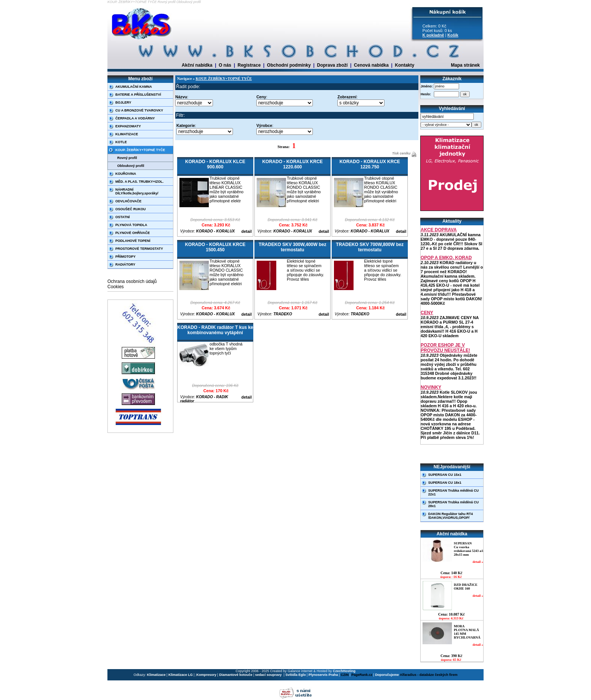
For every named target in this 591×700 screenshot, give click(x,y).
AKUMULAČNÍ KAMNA (134, 87)
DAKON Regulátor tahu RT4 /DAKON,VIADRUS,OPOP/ (451, 516)
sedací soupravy (269, 675)
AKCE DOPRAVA (439, 230)
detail (247, 231)
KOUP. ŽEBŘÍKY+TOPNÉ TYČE (140, 150)
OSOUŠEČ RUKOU (131, 209)
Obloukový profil (131, 166)
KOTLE (121, 142)
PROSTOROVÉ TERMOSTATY (139, 249)
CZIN (345, 675)
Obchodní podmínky (289, 65)
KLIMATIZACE (127, 134)
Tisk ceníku (401, 153)
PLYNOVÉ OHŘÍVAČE (133, 233)
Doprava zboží (332, 65)
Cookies (116, 287)
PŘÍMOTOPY (126, 257)
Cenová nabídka (371, 65)
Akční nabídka (197, 65)
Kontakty (405, 65)
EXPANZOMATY (128, 126)
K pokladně (433, 35)
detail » (478, 562)
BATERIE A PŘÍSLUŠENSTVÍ (138, 95)
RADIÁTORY (125, 264)
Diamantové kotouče (236, 675)
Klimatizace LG (181, 675)
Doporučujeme (387, 675)
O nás (225, 65)
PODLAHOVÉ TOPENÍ (133, 241)
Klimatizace (156, 675)
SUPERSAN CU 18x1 (445, 483)
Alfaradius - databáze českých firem (429, 675)
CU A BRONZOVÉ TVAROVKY (139, 110)
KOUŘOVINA (126, 174)
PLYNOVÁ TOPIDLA (131, 225)
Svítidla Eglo (295, 675)
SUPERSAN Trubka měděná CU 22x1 (453, 492)
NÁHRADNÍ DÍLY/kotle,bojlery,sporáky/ (137, 191)
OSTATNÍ (122, 217)
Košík (453, 35)
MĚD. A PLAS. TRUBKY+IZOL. (139, 182)
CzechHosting (344, 671)
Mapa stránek (465, 65)
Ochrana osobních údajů (132, 281)
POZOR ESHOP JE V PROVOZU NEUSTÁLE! (445, 348)
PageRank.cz (362, 675)
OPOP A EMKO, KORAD (446, 258)
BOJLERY (123, 102)
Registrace (249, 65)
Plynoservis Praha (323, 675)
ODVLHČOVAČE (128, 201)
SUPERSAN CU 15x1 (445, 475)
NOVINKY (431, 387)
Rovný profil (127, 158)
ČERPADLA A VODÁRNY (135, 118)
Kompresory (206, 675)
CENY (427, 313)
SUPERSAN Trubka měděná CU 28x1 (453, 504)
